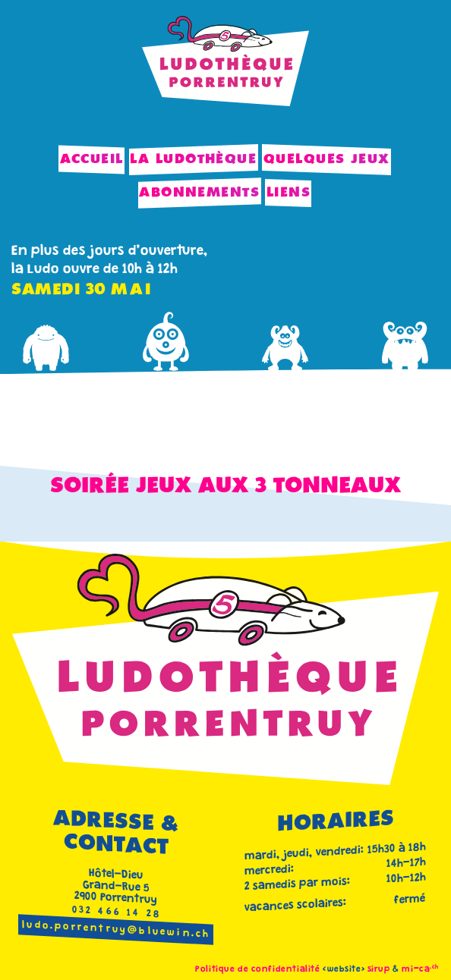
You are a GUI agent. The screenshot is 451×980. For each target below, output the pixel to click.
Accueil (92, 159)
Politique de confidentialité (257, 970)
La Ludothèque (193, 159)
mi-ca (420, 970)
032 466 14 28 (117, 913)
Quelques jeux (327, 159)
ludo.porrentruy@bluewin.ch (116, 931)
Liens (289, 193)
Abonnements (199, 193)
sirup (379, 970)
